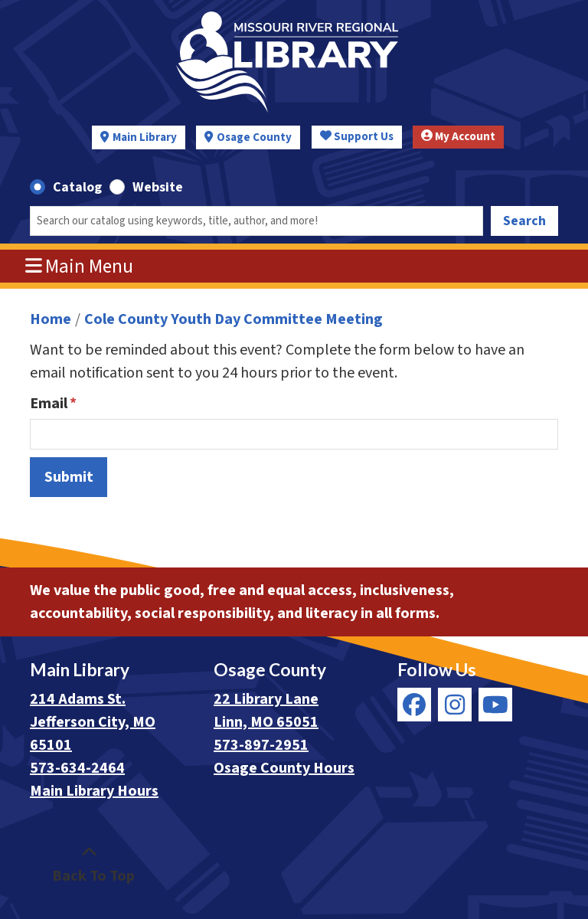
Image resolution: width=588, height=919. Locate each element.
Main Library (145, 137)
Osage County (254, 137)
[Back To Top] (89, 865)
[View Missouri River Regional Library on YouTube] (495, 705)
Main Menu (80, 267)
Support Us (357, 137)
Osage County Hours (284, 768)
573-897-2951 (261, 745)
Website (158, 187)
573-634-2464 (77, 768)
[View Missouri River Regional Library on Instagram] (455, 705)
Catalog (77, 187)
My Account (458, 137)
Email (49, 404)
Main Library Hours (94, 791)
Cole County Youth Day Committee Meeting (234, 319)
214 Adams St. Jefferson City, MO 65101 (93, 722)
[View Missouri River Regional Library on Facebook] (414, 705)
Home (51, 319)
